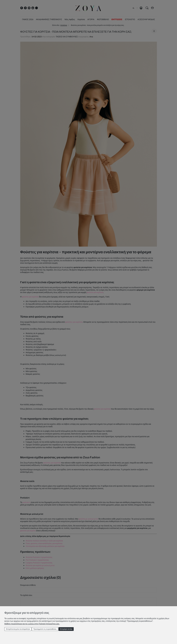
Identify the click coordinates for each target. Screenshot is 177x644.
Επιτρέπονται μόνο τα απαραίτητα (18, 629)
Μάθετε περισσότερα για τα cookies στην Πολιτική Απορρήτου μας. (32, 624)
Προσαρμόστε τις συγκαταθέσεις (45, 629)
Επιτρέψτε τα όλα (66, 629)
